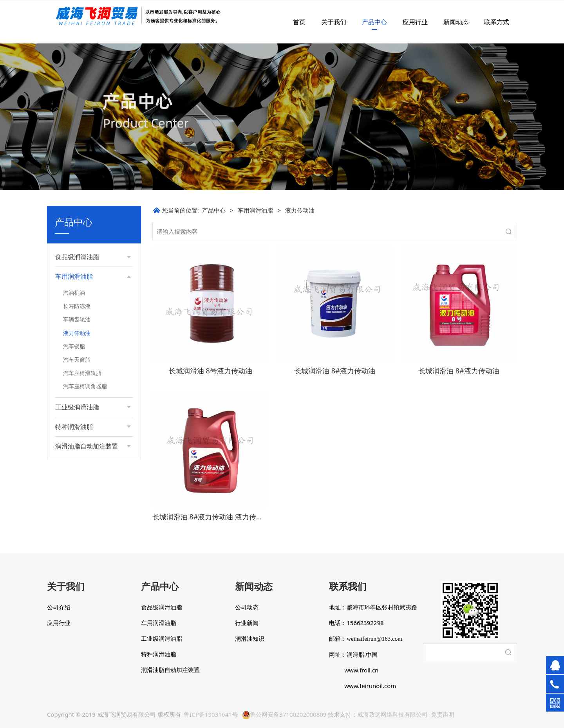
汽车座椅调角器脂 (85, 386)
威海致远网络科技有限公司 (392, 714)
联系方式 (497, 22)
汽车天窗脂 (77, 359)
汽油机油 (74, 293)
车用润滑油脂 (255, 210)
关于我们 (334, 22)
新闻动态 (456, 22)
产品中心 (374, 22)
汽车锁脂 (74, 346)
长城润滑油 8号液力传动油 (211, 371)
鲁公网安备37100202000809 (284, 714)
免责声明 (443, 714)
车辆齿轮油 (77, 319)
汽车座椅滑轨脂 (82, 373)
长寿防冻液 (77, 306)
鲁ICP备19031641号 (211, 714)
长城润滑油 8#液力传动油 (335, 371)
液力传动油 (77, 333)
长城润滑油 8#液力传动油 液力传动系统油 (218, 517)
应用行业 (415, 22)
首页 (299, 22)
